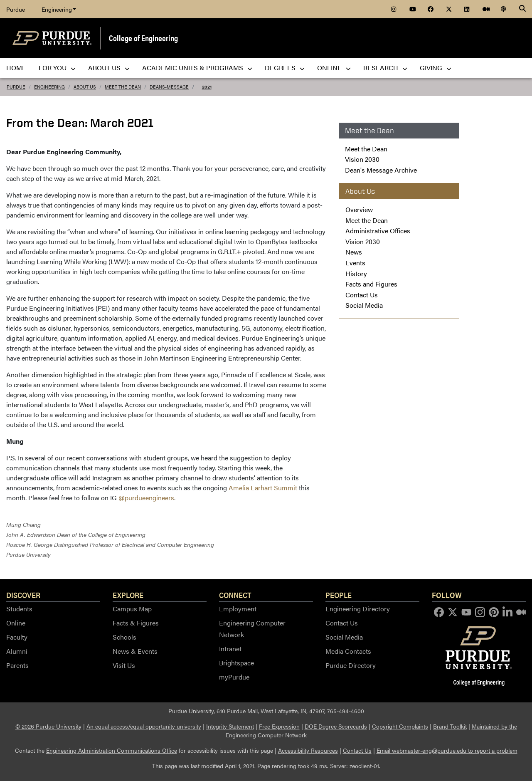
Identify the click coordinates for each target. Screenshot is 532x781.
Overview (359, 209)
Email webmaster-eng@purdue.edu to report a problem (447, 750)
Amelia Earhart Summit (263, 488)
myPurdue (234, 677)
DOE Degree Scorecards (336, 726)
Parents (17, 665)
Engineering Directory (358, 609)
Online (16, 623)
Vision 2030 (362, 159)
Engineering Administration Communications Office (112, 750)
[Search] (522, 9)
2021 (207, 87)
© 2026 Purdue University (48, 726)
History (356, 273)
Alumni (17, 651)
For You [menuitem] (57, 68)
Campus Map (132, 609)
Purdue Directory (351, 665)
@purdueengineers (146, 498)
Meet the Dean (123, 87)
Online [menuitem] (334, 68)
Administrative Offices (378, 231)
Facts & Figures (136, 623)
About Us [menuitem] (109, 68)
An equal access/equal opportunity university (144, 726)
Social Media (364, 305)
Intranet (230, 649)
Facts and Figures (371, 284)
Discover (23, 595)
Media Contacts (348, 651)
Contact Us (362, 295)
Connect (235, 595)
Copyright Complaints (400, 726)
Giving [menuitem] (436, 68)
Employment (238, 609)
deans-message (169, 87)
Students (19, 609)
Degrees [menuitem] (285, 68)
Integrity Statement (230, 726)
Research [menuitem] (385, 68)
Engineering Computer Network (252, 629)
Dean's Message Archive (381, 170)
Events (355, 263)
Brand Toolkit (450, 726)
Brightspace (236, 663)
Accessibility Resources (308, 750)
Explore (128, 595)
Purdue (16, 9)
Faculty (17, 637)
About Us (85, 87)
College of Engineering (143, 38)
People (339, 595)
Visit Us (124, 665)
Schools (124, 637)
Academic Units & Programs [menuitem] (197, 68)
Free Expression (279, 726)
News (354, 252)
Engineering (59, 9)
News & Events (135, 651)
